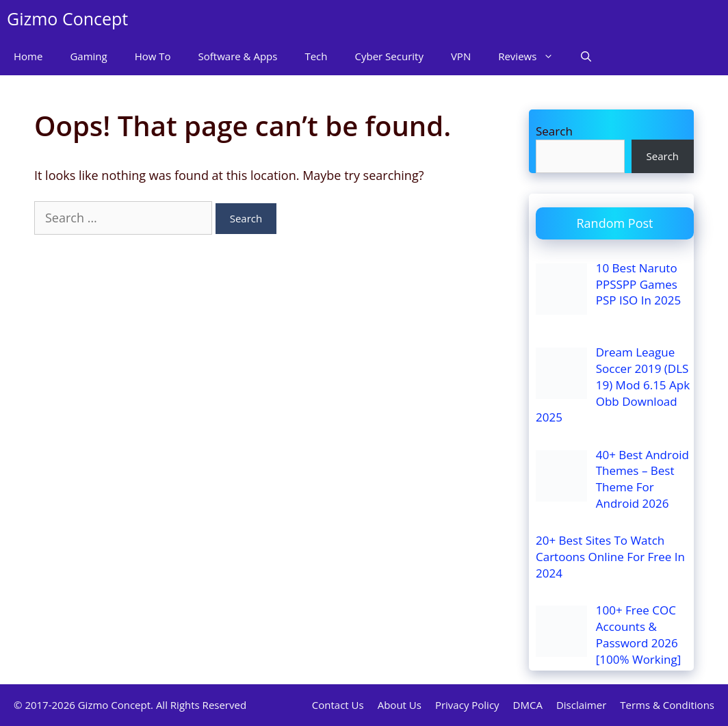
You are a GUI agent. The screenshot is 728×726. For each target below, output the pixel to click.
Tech (316, 56)
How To (153, 56)
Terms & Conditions (667, 705)
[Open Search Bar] (586, 56)
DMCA (528, 705)
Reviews (533, 56)
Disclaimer (581, 705)
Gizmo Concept (67, 18)
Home (28, 56)
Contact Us (338, 705)
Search (554, 131)
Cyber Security (389, 56)
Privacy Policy (467, 705)
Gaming (88, 56)
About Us (400, 705)
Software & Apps (238, 56)
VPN (461, 56)
